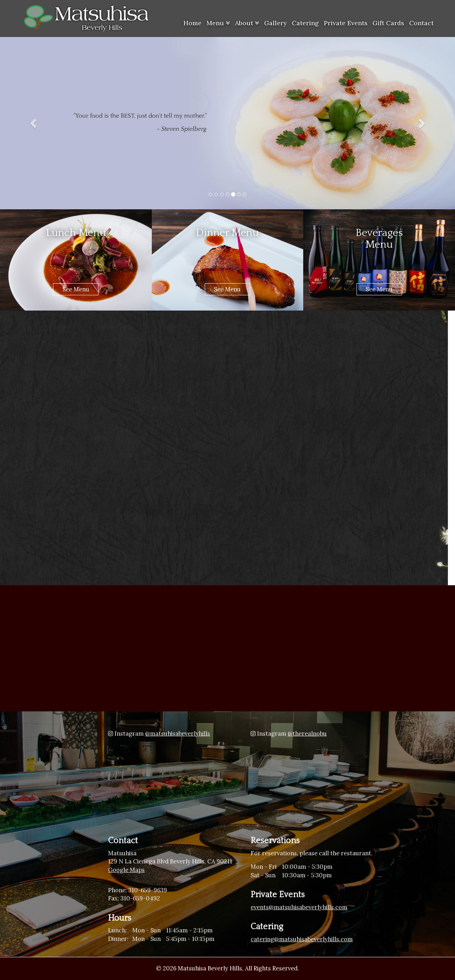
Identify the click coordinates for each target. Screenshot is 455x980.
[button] (34, 123)
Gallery (275, 23)
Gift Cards (388, 23)
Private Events (346, 23)
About (247, 23)
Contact (421, 23)
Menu (218, 23)
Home (192, 23)
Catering (305, 23)
